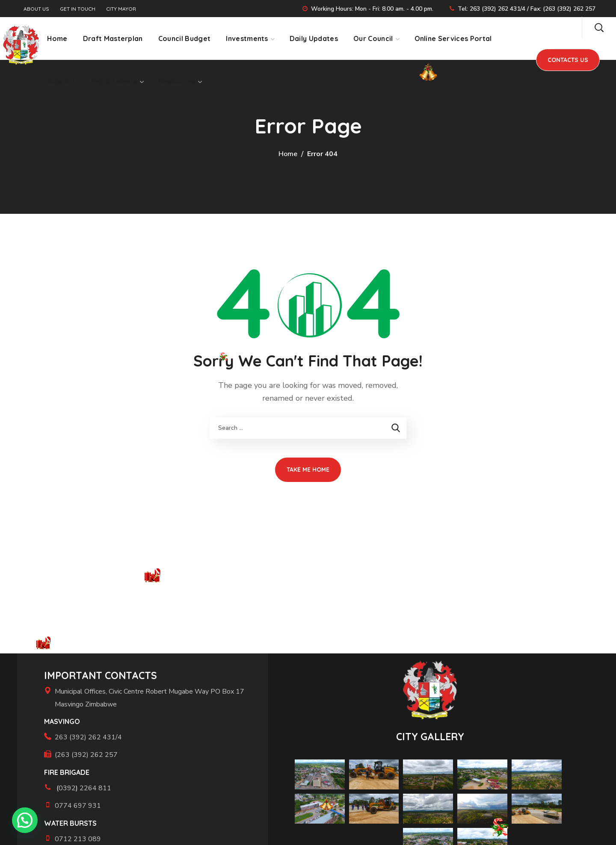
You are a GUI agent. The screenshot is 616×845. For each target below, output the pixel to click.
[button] (599, 27)
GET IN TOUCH (78, 9)
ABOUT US (36, 9)
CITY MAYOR (121, 9)
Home (288, 154)
